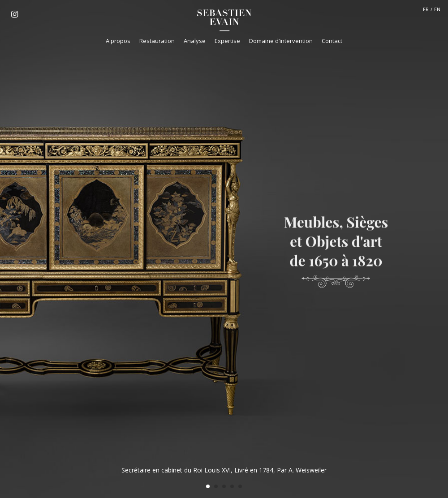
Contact (332, 41)
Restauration (157, 41)
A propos (118, 41)
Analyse (195, 41)
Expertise (227, 41)
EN (437, 9)
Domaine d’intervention (281, 41)
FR (426, 9)
